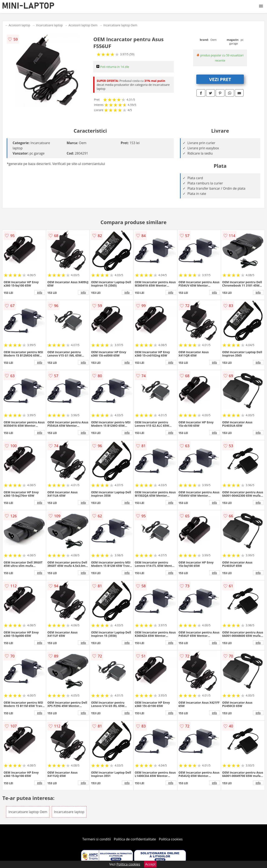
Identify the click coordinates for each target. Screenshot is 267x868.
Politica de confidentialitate (135, 839)
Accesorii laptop (19, 25)
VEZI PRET (220, 79)
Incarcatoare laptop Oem (120, 25)
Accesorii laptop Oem (83, 25)
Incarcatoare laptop (49, 25)
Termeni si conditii (97, 839)
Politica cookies (171, 839)
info (40, 292)
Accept (150, 864)
